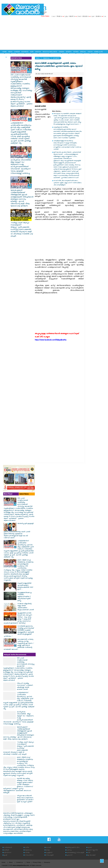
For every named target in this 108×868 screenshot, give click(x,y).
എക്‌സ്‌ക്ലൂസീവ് (93, 850)
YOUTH (90, 52)
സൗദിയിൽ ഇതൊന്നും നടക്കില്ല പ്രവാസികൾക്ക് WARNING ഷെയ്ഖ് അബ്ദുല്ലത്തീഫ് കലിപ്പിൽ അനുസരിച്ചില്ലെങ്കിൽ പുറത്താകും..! (19, 631)
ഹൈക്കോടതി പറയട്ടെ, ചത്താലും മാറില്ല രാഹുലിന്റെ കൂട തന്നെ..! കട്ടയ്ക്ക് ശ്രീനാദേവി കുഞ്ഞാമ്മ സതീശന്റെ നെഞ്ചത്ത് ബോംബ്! (19, 645)
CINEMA (62, 52)
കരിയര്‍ (6, 850)
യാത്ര (48, 850)
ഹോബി (48, 848)
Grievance (47, 862)
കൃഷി (5, 855)
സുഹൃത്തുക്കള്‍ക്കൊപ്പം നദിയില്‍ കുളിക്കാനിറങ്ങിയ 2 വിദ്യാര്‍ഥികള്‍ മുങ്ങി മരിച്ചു (25, 597)
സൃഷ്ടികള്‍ (49, 853)
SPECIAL (83, 52)
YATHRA (76, 52)
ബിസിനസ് (8, 853)
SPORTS (69, 52)
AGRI (32, 52)
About (11, 862)
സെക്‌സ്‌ (56, 58)
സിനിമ (27, 853)
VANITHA (38, 52)
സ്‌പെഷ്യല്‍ (50, 855)
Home (3, 862)
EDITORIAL (6, 55)
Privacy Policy (37, 862)
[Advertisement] (54, 34)
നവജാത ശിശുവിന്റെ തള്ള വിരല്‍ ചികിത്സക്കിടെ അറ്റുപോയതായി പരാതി (26, 607)
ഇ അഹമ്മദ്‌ (92, 855)
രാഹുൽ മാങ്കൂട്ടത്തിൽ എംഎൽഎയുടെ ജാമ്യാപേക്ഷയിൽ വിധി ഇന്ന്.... (25, 587)
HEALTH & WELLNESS (50, 52)
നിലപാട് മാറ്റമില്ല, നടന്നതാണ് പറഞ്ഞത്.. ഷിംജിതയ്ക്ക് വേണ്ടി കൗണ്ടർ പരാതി (25, 687)
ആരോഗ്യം (46, 58)
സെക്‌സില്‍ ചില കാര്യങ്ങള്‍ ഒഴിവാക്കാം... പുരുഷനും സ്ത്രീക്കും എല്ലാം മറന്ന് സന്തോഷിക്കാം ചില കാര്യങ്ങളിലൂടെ (67, 183)
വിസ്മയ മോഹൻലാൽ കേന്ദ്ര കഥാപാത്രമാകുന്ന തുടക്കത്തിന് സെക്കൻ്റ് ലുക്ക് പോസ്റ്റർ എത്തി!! (25, 799)
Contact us (19, 862)
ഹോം (38, 58)
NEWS (10, 52)
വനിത (27, 848)
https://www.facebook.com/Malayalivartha (51, 340)
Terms (28, 862)
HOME (4, 52)
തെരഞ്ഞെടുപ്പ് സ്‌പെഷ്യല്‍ (75, 853)
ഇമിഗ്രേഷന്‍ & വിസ (73, 848)
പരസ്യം (69, 850)
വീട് (89, 853)
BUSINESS (25, 52)
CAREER (17, 52)
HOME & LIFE (99, 52)
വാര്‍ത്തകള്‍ (8, 848)
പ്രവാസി (70, 855)
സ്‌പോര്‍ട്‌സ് (29, 855)
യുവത (90, 848)
